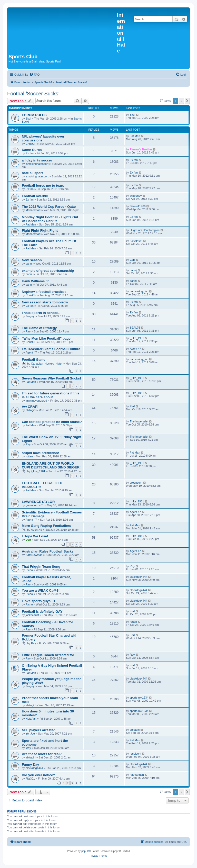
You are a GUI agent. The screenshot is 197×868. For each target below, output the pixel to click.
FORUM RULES (34, 115)
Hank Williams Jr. (36, 281)
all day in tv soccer (37, 160)
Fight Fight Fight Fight (40, 230)
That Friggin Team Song (41, 567)
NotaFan (31, 719)
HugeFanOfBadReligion (145, 230)
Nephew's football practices (44, 292)
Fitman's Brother (141, 149)
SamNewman (34, 555)
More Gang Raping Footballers (46, 526)
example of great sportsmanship (48, 271)
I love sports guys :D (38, 601)
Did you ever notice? (38, 775)
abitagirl (31, 410)
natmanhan (137, 775)
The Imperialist (139, 421)
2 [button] (181, 101)
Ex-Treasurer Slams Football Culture (51, 349)
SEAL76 (135, 328)
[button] (187, 101)
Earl (132, 260)
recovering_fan (139, 291)
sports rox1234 (139, 698)
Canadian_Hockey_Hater (47, 364)
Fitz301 (30, 779)
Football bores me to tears (43, 186)
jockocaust (32, 615)
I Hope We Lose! (35, 536)
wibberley (136, 196)
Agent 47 (31, 352)
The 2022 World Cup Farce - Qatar (49, 207)
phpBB (85, 851)
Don (28, 540)
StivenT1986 (138, 206)
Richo (29, 570)
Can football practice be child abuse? (52, 422)
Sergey (30, 316)
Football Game (34, 360)
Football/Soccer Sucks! (33, 94)
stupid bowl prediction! (40, 453)
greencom (136, 483)
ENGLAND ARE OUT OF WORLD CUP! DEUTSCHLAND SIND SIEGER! (51, 465)
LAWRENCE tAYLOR (38, 502)
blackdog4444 (139, 577)
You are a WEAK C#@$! (41, 590)
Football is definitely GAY (42, 612)
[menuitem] (34, 75)
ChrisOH (31, 144)
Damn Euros (32, 150)
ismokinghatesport (37, 164)
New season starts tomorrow (45, 302)
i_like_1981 (137, 338)
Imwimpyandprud (36, 401)
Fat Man (135, 136)
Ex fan (30, 153)
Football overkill (35, 196)
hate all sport (32, 173)
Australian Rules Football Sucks (48, 551)
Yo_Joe (30, 734)
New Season (32, 260)
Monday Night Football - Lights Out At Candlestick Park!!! (50, 219)
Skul (28, 119)
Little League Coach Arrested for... (49, 655)
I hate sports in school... (41, 313)
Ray (28, 331)
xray (28, 748)
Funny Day (30, 765)
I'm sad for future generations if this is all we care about (51, 395)
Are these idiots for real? (42, 754)
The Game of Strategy (39, 328)
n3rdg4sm (136, 241)
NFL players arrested (39, 730)
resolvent (136, 754)
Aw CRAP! (30, 407)
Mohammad (33, 210)
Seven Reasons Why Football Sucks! (51, 378)
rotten (29, 456)
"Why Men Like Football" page (46, 338)
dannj (29, 264)
